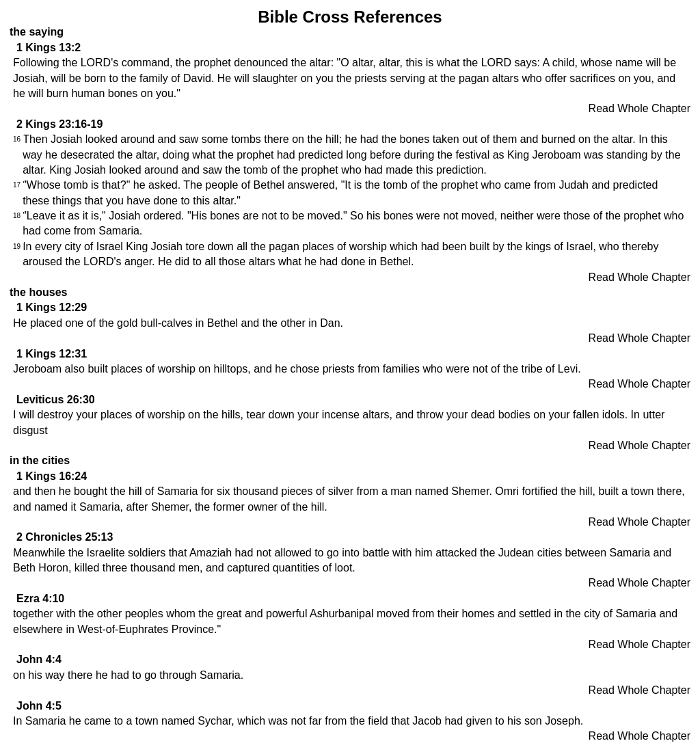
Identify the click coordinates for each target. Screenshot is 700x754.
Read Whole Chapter (640, 108)
